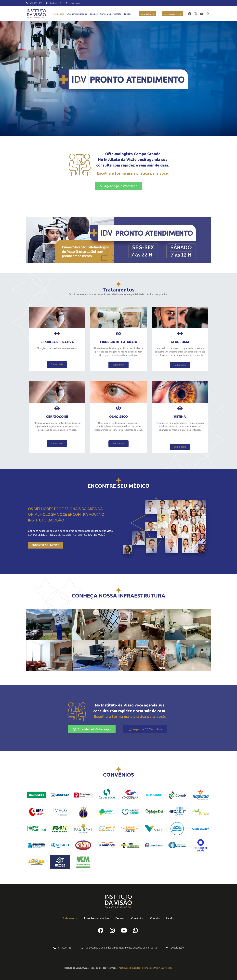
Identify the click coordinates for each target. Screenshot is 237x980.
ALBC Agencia (166, 968)
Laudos (128, 14)
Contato (117, 14)
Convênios (105, 14)
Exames (94, 14)
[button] (116, 134)
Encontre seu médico (77, 14)
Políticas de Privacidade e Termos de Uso (138, 968)
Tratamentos (58, 14)
